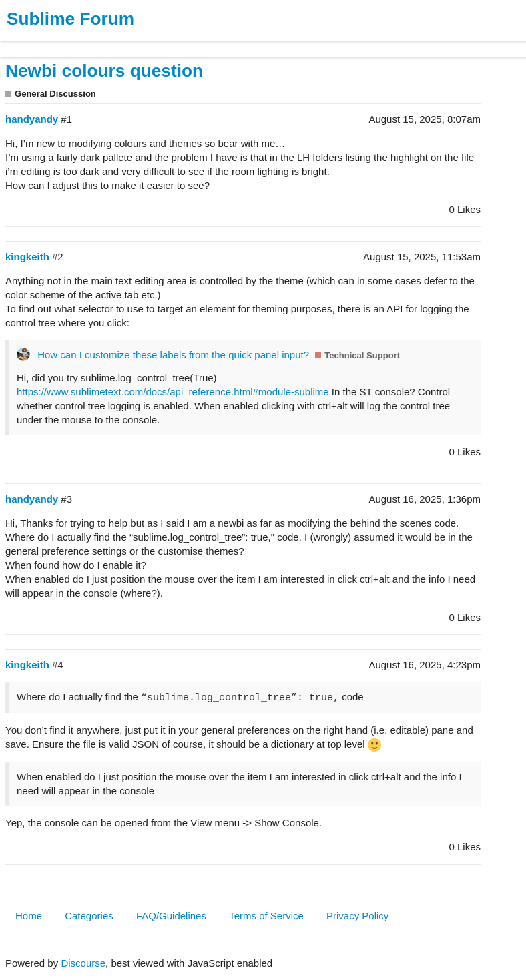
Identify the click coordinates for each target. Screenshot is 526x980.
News (140, 42)
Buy (86, 42)
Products (41, 42)
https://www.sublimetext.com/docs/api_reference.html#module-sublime (173, 392)
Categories (89, 916)
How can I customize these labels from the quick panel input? (173, 355)
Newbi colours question (104, 71)
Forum (184, 42)
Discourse (83, 963)
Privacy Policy (357, 916)
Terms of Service (266, 916)
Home (29, 916)
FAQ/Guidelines (171, 916)
